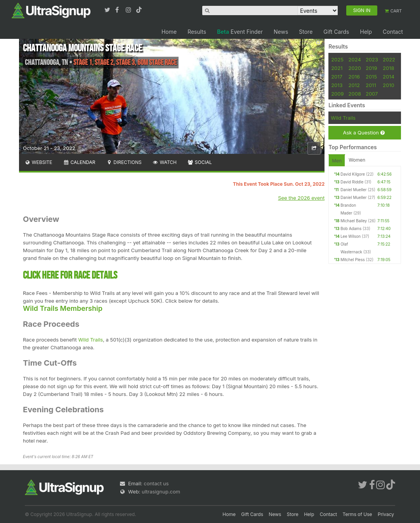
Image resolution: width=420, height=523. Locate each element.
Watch (165, 162)
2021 (337, 68)
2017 (337, 77)
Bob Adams (351, 228)
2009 (337, 94)
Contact (393, 32)
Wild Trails (90, 340)
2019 (371, 68)
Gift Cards (336, 32)
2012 (354, 85)
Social (200, 162)
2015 (371, 77)
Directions (124, 162)
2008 (355, 94)
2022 (389, 59)
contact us (156, 483)
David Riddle (352, 182)
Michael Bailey (354, 221)
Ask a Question (364, 133)
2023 (372, 59)
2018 (388, 68)
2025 (337, 59)
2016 (354, 77)
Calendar (79, 162)
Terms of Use (358, 514)
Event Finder (240, 32)
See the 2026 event (301, 198)
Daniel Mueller (353, 190)
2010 (389, 85)
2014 (389, 77)
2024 (355, 59)
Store (306, 32)
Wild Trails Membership (63, 308)
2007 (372, 94)
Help (366, 32)
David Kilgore (353, 174)
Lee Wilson (351, 236)
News (281, 32)
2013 (337, 85)
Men (337, 161)
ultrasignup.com (161, 492)
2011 (371, 85)
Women (357, 160)
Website (38, 162)
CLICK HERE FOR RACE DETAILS (70, 275)
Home (169, 32)
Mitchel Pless (353, 260)
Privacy (386, 514)
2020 (355, 68)
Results (197, 32)
